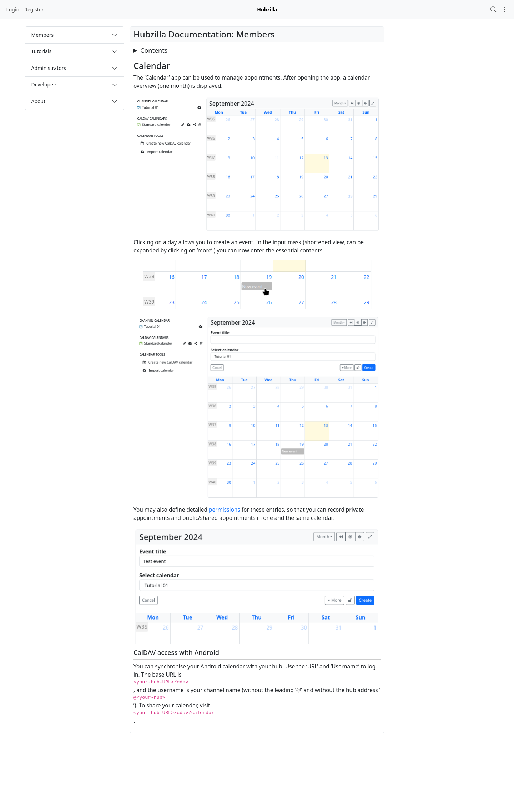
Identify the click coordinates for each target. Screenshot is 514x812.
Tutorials (42, 51)
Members (43, 35)
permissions (225, 510)
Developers (45, 84)
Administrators (49, 68)
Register (34, 9)
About (39, 101)
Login (13, 9)
